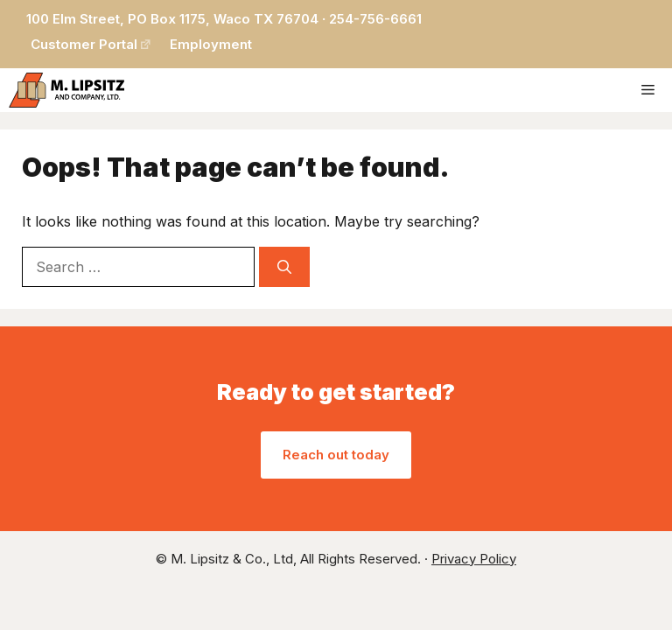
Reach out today (336, 455)
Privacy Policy (474, 559)
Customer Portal (84, 44)
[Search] (284, 267)
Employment (211, 44)
